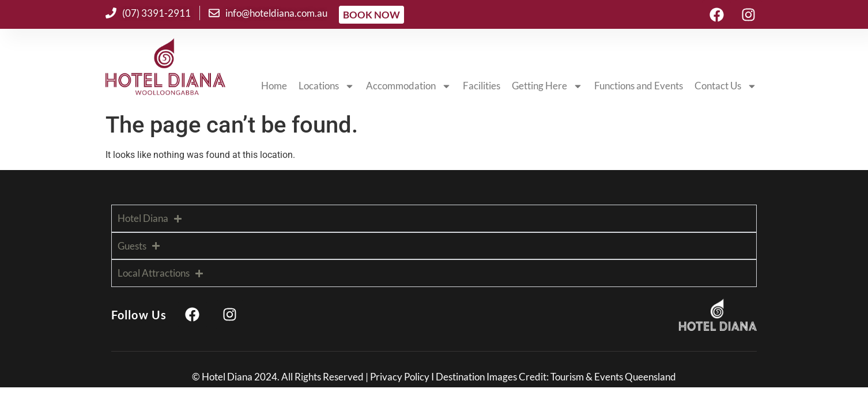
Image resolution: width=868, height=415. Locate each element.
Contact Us (726, 86)
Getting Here (547, 86)
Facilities (482, 86)
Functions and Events (639, 86)
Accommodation (409, 86)
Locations (327, 86)
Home (274, 86)
